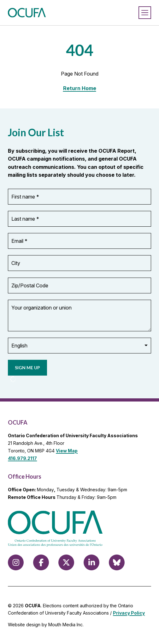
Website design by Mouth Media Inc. (46, 625)
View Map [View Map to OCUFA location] (67, 451)
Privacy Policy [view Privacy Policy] (129, 613)
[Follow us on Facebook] (41, 562)
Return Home (80, 88)
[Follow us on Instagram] (16, 562)
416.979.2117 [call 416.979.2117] (22, 458)
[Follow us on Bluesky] (117, 562)
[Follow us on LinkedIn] (91, 562)
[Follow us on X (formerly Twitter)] (66, 562)
